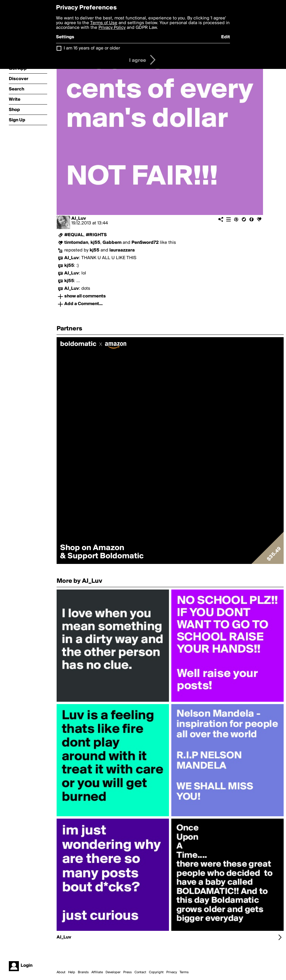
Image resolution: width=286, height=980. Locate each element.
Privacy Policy (112, 28)
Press (128, 972)
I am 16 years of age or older (92, 48)
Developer (113, 972)
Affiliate (97, 972)
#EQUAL (74, 235)
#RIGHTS (96, 235)
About (61, 972)
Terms (184, 972)
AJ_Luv (79, 218)
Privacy (172, 972)
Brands (83, 972)
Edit (226, 37)
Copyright (156, 972)
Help (72, 972)
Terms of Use (104, 23)
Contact (140, 972)
